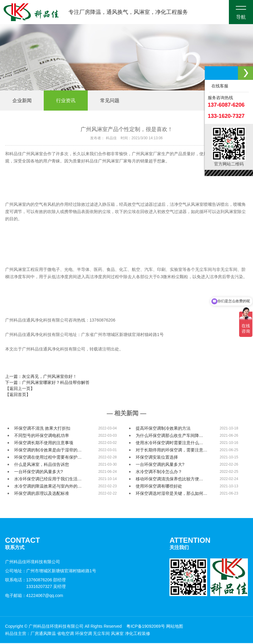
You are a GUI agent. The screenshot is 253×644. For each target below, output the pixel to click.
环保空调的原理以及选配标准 (42, 494)
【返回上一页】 (20, 389)
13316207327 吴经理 (46, 587)
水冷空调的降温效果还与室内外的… (48, 487)
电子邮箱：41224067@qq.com (34, 596)
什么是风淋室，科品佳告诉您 (42, 465)
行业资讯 (70, 101)
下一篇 (47, 383)
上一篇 (41, 377)
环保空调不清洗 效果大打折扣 (42, 429)
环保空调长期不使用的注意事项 (44, 444)
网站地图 (175, 627)
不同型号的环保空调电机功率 (42, 436)
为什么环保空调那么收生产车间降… (169, 436)
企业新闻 (23, 101)
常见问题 (116, 101)
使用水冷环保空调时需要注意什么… (169, 444)
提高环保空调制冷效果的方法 (163, 429)
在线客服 (219, 86)
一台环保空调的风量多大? (160, 465)
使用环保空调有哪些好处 (159, 487)
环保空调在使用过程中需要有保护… (48, 458)
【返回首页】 (18, 395)
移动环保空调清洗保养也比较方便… (169, 480)
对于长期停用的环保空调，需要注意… (172, 451)
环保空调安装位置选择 (157, 458)
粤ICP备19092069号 (146, 627)
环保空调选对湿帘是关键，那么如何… (172, 494)
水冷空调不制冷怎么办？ (159, 473)
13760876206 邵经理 (46, 581)
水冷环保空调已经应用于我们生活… (48, 480)
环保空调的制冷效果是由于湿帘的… (48, 451)
